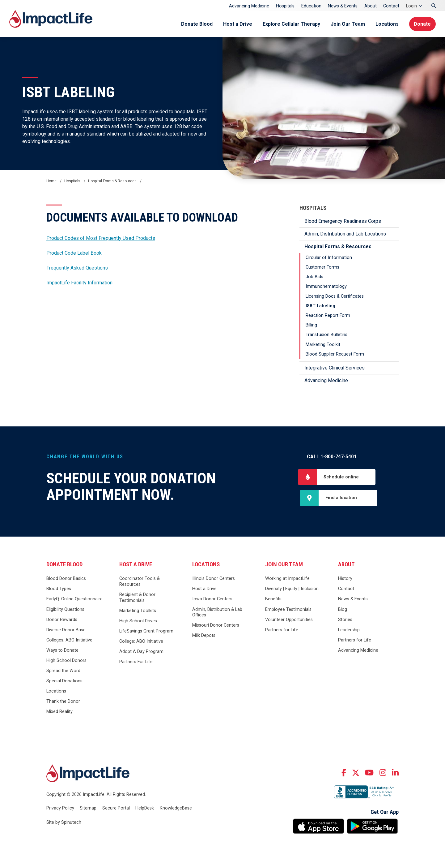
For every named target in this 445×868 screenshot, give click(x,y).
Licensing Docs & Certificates (335, 296)
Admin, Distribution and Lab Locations (345, 234)
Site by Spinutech (64, 822)
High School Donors (66, 661)
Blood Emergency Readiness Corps (343, 221)
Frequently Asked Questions (77, 268)
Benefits (273, 599)
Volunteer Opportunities (289, 620)
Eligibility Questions (65, 609)
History (345, 579)
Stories (345, 620)
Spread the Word (63, 671)
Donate (422, 24)
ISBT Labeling (320, 306)
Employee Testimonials (288, 609)
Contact (391, 6)
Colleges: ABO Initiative (69, 640)
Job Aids (314, 277)
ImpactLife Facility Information (79, 283)
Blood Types (59, 589)
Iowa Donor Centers (212, 599)
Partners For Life (136, 662)
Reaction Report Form (328, 315)
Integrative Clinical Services (335, 368)
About (371, 6)
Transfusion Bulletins (326, 335)
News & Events (343, 6)
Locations (387, 24)
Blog (343, 609)
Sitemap (88, 808)
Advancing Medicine (249, 6)
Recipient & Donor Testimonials (137, 598)
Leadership (349, 630)
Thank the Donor (63, 702)
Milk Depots (204, 636)
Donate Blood (197, 24)
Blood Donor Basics (66, 579)
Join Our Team (348, 24)
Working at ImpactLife (287, 579)
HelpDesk (145, 808)
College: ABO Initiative (141, 641)
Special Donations (64, 681)
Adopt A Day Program (141, 652)
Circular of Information (329, 258)
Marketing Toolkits (138, 611)
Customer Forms (322, 267)
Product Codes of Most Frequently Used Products (101, 238)
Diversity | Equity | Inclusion (292, 589)
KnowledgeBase (176, 808)
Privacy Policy (60, 808)
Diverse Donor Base (66, 630)
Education (311, 6)
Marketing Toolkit (323, 345)
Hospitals (285, 6)
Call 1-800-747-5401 (332, 457)
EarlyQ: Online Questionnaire (74, 599)
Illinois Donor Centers (214, 579)
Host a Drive (237, 24)
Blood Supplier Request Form (335, 354)
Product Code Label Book (74, 253)
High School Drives (138, 621)
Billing (311, 325)
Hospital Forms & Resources (338, 246)
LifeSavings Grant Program (146, 631)
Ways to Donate (62, 650)
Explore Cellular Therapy (291, 24)
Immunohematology (326, 286)
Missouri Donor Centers (216, 626)
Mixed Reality (59, 712)
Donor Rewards (62, 620)
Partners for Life (282, 630)
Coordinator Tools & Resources (140, 582)
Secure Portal (116, 808)
